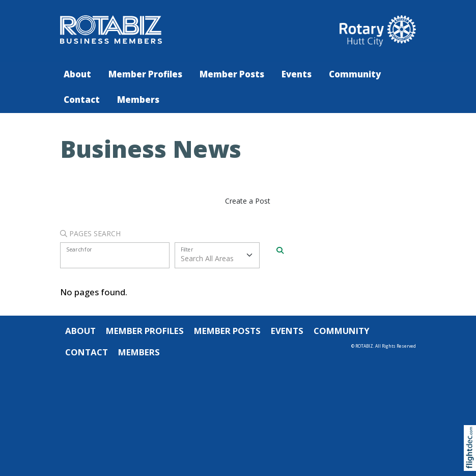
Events (297, 74)
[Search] (280, 250)
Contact (82, 100)
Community (355, 74)
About (77, 74)
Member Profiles (145, 74)
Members (138, 100)
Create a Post (248, 201)
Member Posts (232, 74)
